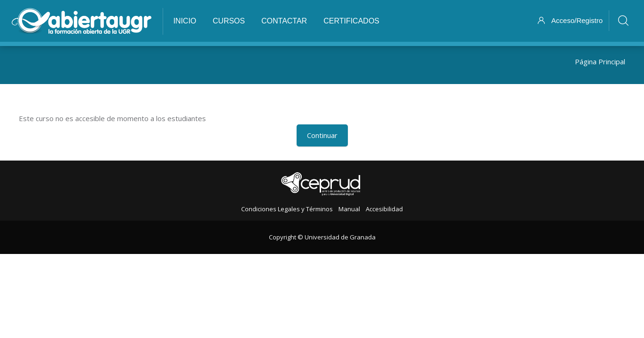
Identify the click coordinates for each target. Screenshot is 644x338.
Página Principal (600, 61)
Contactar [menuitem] (284, 21)
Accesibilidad (384, 209)
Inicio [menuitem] (185, 21)
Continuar (322, 135)
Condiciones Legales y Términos (287, 209)
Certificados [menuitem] (351, 21)
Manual (349, 209)
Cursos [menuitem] (229, 21)
